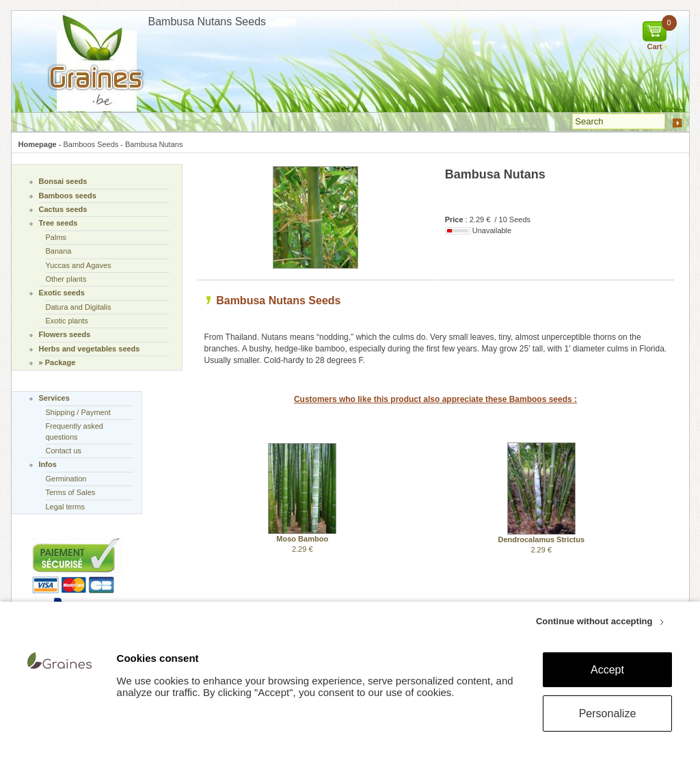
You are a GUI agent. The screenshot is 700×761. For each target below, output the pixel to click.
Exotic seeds (62, 293)
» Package (57, 362)
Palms (56, 237)
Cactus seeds (63, 209)
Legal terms (65, 507)
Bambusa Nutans (154, 144)
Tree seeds (58, 223)
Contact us (64, 451)
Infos (48, 464)
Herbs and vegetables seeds (90, 349)
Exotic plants (67, 321)
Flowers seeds (65, 334)
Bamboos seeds (68, 196)
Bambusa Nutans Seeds (278, 301)
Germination (66, 479)
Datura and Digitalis (79, 307)
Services (54, 398)
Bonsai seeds (63, 181)
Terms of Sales (71, 492)
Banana (59, 251)
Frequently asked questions (75, 431)
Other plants (66, 279)
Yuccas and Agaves (79, 265)
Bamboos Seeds (91, 144)
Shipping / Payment (78, 412)
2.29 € (302, 540)
